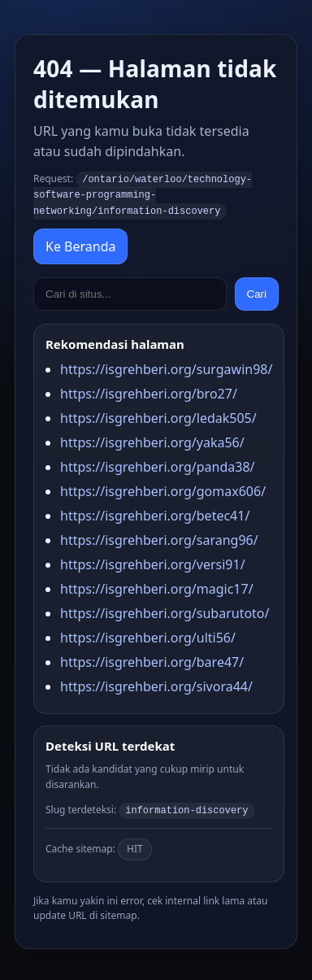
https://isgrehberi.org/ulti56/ (148, 635)
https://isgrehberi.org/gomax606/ (163, 489)
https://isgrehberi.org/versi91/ (153, 562)
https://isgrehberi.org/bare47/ (152, 660)
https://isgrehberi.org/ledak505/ (158, 416)
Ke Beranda (80, 244)
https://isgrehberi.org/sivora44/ (156, 684)
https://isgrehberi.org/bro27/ (149, 391)
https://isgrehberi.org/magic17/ (157, 586)
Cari (257, 292)
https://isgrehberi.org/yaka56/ (152, 440)
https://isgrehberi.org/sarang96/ (159, 538)
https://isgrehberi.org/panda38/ (158, 464)
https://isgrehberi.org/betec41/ (155, 513)
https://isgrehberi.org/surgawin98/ (166, 367)
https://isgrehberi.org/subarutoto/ (165, 611)
